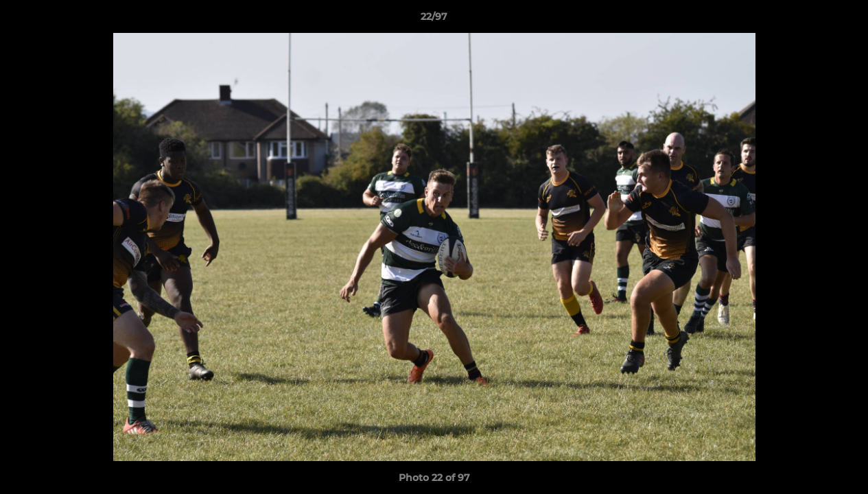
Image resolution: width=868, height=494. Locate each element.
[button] (843, 20)
